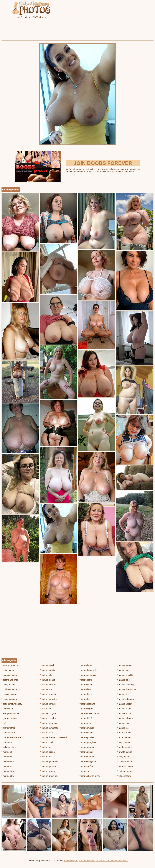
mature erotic (47, 742)
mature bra (46, 689)
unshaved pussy (126, 699)
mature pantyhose (88, 742)
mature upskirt (125, 704)
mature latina (86, 694)
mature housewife (88, 670)
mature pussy (86, 752)
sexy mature (124, 757)
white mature (124, 776)
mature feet (46, 747)
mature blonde (48, 680)
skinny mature (124, 761)
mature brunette (48, 694)
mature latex (85, 689)
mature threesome (126, 689)
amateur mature (10, 665)
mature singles (125, 665)
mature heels (86, 665)
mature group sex (49, 776)
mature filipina (47, 752)
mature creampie (49, 723)
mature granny (48, 771)
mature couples (48, 718)
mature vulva (124, 713)
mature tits (123, 694)
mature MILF (85, 718)
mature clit (46, 709)
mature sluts (124, 670)
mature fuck (46, 757)
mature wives (124, 723)
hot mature (7, 742)
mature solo (123, 680)
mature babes (9, 771)
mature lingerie (86, 709)
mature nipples (86, 733)
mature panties (86, 737)
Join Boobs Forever (103, 163)
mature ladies (86, 685)
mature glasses (48, 766)
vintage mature (125, 771)
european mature (10, 713)
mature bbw (8, 776)
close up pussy (9, 699)
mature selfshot (87, 766)
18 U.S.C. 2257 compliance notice (112, 861)
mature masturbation (89, 713)
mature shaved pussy (89, 776)
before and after (10, 680)
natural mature (125, 733)
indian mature (9, 747)
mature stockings (126, 685)
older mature (124, 742)
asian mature (8, 670)
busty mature (8, 685)
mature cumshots (49, 728)
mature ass (7, 766)
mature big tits (47, 670)
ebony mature (9, 709)
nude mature (124, 737)
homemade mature (11, 737)
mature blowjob (48, 685)
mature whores (125, 718)
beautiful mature (10, 675)
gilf (4, 723)
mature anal (8, 761)
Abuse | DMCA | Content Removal (80, 861)
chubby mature (9, 689)
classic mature (9, 694)
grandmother (8, 728)
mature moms (86, 723)
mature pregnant (87, 747)
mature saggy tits (87, 761)
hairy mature (8, 733)
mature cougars (48, 713)
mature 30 (7, 752)
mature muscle (86, 728)
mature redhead (87, 757)
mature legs (85, 699)
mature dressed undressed (53, 737)
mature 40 (7, 757)
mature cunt (46, 733)
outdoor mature (125, 747)
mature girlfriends (49, 761)
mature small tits (126, 675)
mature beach (47, 665)
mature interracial (88, 675)
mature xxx (123, 728)
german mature (9, 718)
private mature (125, 752)
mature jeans (86, 680)
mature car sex (48, 704)
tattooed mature (125, 766)
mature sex (85, 771)
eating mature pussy (12, 704)
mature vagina (125, 709)
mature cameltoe (49, 699)
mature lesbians (87, 704)
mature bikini (47, 675)
